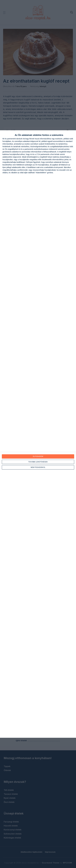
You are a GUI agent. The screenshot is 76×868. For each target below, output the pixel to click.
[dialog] (38, 434)
